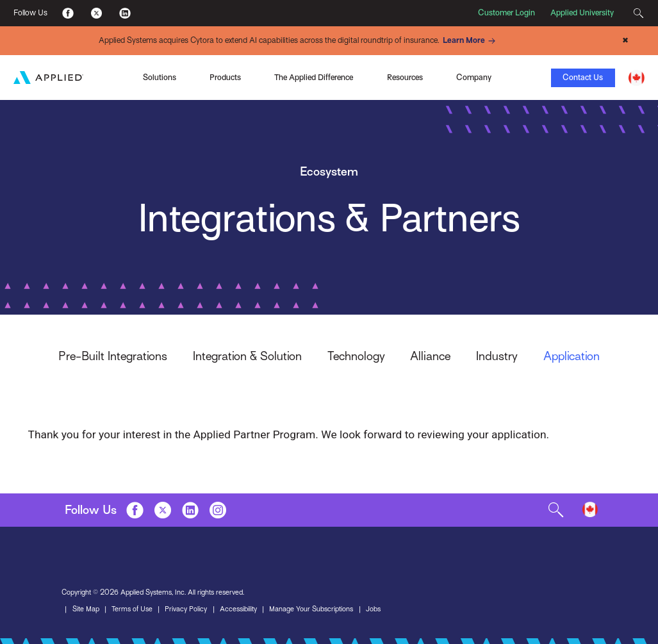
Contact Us (583, 78)
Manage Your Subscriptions (311, 609)
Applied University (582, 13)
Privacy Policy (186, 609)
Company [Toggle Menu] (474, 78)
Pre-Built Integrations (113, 356)
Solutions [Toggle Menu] (160, 78)
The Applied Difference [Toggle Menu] (314, 78)
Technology (356, 356)
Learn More (471, 41)
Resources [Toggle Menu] (405, 78)
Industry (497, 356)
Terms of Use (132, 609)
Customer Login (506, 13)
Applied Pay (99, 76)
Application (572, 356)
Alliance (430, 356)
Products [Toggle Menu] (225, 78)
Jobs (373, 609)
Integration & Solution (247, 356)
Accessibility (238, 609)
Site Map (86, 609)
